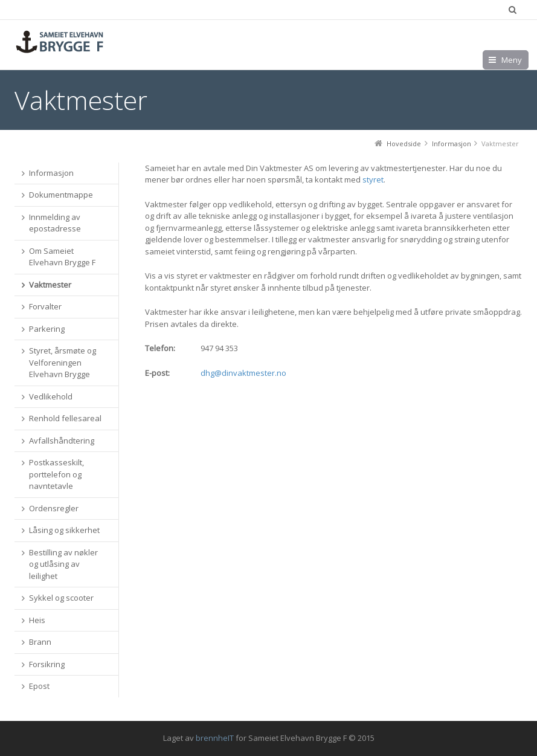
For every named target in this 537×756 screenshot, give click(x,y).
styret (373, 179)
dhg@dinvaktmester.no (243, 373)
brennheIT (215, 738)
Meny (512, 60)
